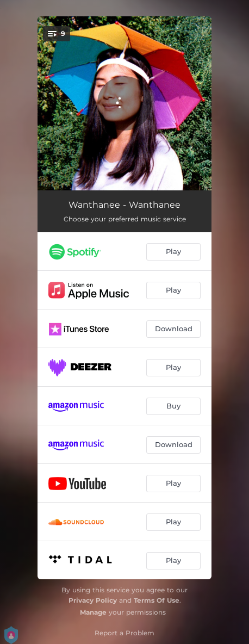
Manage (93, 612)
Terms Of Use (157, 600)
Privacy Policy (93, 600)
